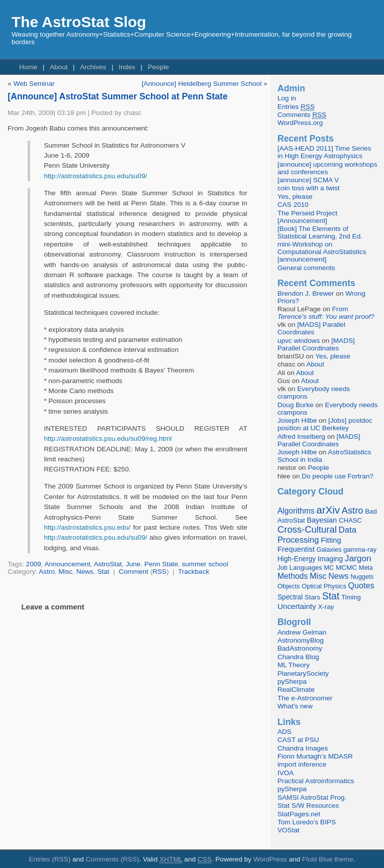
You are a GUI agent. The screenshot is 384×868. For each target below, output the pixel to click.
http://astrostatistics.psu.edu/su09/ (95, 176)
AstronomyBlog (301, 640)
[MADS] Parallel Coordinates (311, 328)
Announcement (68, 564)
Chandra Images (303, 748)
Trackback (194, 572)
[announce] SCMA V (308, 180)
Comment (133, 572)
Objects (289, 586)
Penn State (161, 564)
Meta (366, 568)
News (85, 572)
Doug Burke (296, 405)
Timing (351, 597)
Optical (312, 586)
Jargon (358, 558)
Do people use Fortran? (338, 476)
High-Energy (297, 559)
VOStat (289, 830)
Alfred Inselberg (301, 437)
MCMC (346, 568)
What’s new (295, 706)
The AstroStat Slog (79, 22)
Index (127, 67)
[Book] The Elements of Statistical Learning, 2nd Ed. (320, 232)
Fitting (331, 540)
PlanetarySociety (303, 673)
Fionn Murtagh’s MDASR (315, 756)
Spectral (290, 597)
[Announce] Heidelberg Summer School (202, 84)
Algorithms (296, 511)
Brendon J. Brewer (306, 293)
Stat (103, 572)
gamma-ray (360, 549)
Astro (47, 572)
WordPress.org (300, 123)
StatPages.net (299, 814)
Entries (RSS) (49, 859)
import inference (302, 764)
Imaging (330, 559)
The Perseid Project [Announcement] (307, 217)
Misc (66, 572)
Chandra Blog (298, 657)
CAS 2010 (293, 205)
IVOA (286, 773)
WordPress (270, 859)
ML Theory (294, 665)
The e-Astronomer (305, 698)
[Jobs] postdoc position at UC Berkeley (325, 424)
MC (329, 568)
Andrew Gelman (302, 632)
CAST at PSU (298, 740)
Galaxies (329, 549)
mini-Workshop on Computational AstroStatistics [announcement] (322, 252)
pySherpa (292, 681)
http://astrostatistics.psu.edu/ (87, 527)
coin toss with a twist (309, 188)
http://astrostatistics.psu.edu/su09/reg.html (108, 439)
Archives (93, 67)
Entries (296, 107)
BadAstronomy (300, 648)
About (59, 67)
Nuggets (362, 577)
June (133, 564)
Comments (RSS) (113, 859)
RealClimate (296, 690)
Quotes (361, 585)
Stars (312, 597)
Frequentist (296, 549)
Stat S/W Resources (308, 805)
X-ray (326, 607)
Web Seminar (34, 84)
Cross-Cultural (307, 529)
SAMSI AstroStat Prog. (312, 797)
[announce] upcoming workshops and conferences (328, 168)
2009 (34, 564)
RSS (160, 572)
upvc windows (299, 341)
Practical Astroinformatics (316, 781)
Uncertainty (297, 606)
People (158, 67)
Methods (293, 576)
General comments (306, 268)
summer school (205, 564)
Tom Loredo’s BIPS (307, 822)
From (326, 313)
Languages (305, 568)
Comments (302, 115)
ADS (285, 732)
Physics (335, 586)
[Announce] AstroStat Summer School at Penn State (117, 96)
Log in (287, 98)
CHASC (350, 520)
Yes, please (295, 197)
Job (283, 568)
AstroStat (108, 564)
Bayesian (322, 520)
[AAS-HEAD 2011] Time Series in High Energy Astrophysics (325, 152)
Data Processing (317, 535)
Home (28, 67)
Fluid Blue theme (328, 859)
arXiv (328, 510)
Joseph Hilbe (297, 420)
